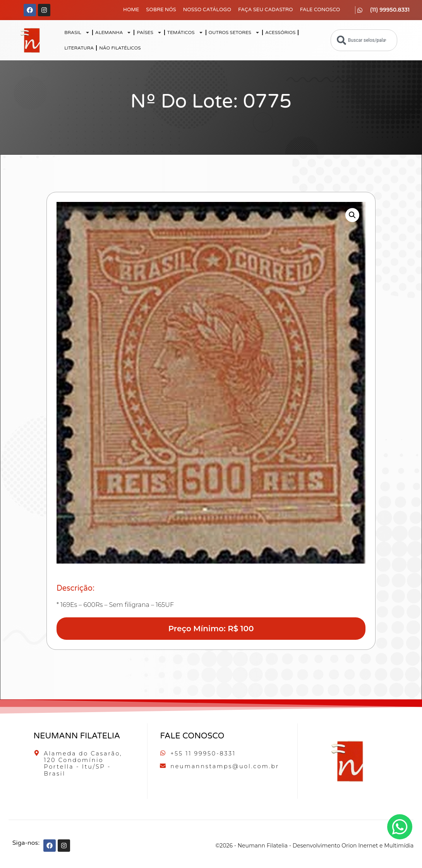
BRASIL (77, 32)
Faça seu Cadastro (266, 10)
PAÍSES (149, 32)
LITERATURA (79, 48)
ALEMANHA (113, 32)
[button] (352, 215)
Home (131, 10)
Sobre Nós (161, 10)
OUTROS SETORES (234, 32)
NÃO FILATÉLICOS (120, 48)
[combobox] (364, 40)
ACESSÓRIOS (280, 32)
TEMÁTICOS (185, 32)
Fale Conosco (320, 10)
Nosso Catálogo (207, 10)
